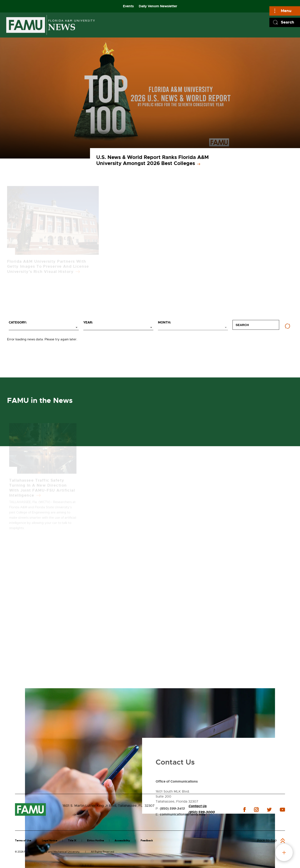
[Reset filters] (287, 326)
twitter (269, 810)
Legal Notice (50, 841)
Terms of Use (23, 841)
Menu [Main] (286, 11)
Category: (18, 322)
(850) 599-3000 (202, 812)
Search (287, 22)
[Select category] (44, 328)
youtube (282, 810)
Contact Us (198, 806)
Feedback (147, 841)
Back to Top (267, 841)
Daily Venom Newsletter (158, 6)
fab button (284, 852)
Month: (164, 322)
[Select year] (118, 328)
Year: (88, 322)
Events (128, 6)
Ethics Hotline (96, 841)
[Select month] (193, 328)
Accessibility (122, 841)
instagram (256, 810)
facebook (244, 810)
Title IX (72, 841)
